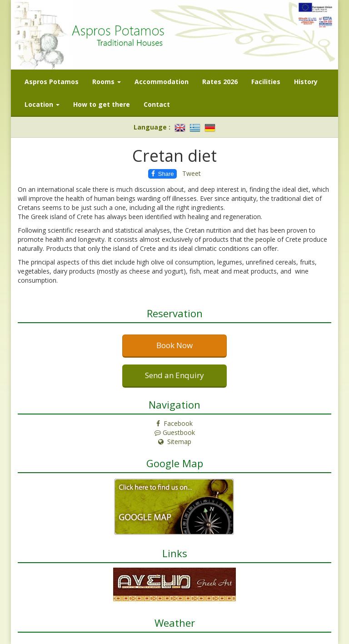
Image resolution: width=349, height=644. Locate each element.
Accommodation (162, 82)
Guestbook (175, 432)
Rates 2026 (220, 82)
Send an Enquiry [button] (174, 375)
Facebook (174, 423)
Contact (157, 104)
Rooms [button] (107, 82)
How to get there (102, 104)
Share (163, 174)
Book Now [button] (174, 345)
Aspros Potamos (52, 82)
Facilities (266, 82)
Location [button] (42, 104)
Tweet (192, 173)
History (306, 82)
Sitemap (175, 442)
